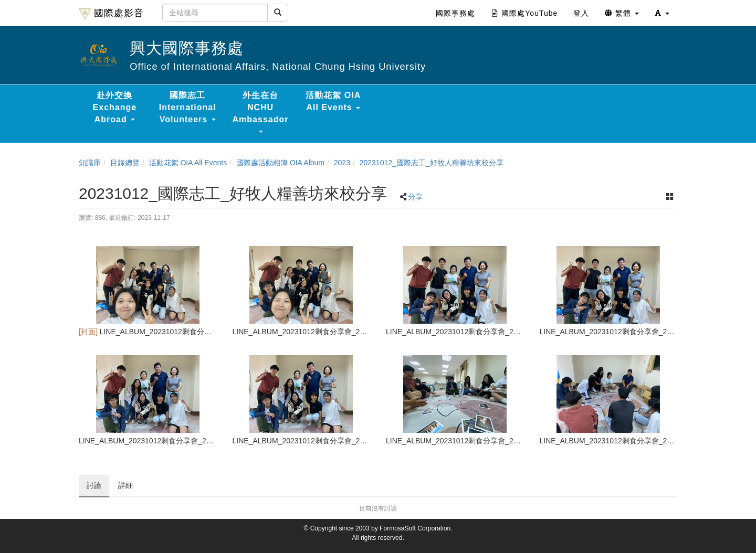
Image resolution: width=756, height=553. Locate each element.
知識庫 (90, 163)
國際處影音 (111, 14)
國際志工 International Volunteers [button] (188, 107)
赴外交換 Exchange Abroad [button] (115, 107)
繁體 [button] (622, 13)
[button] (662, 13)
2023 (342, 163)
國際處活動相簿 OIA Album (280, 163)
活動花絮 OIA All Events (188, 163)
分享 (415, 197)
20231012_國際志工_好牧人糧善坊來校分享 (432, 163)
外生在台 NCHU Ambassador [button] (261, 112)
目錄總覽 (125, 163)
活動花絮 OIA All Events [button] (333, 101)
